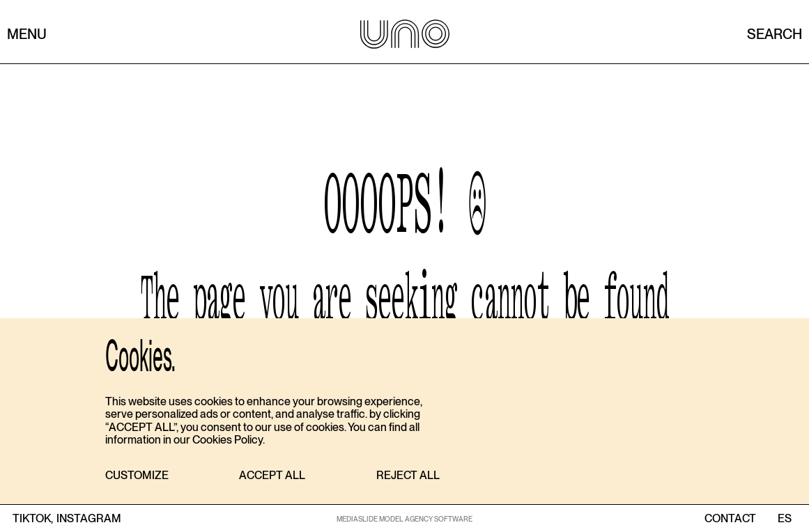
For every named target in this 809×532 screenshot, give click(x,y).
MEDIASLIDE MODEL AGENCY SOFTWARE (404, 519)
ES (784, 519)
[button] (137, 476)
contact (730, 519)
